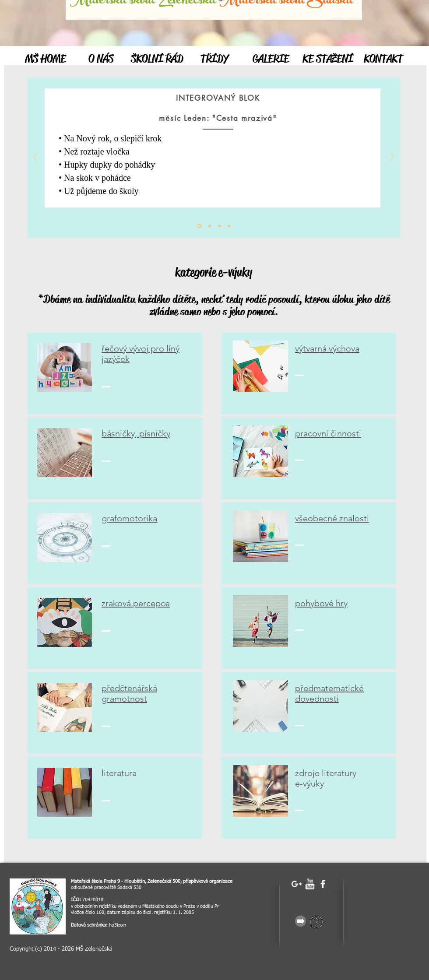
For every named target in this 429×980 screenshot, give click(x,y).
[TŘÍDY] (214, 59)
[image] (38, 906)
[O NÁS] (101, 59)
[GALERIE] (271, 59)
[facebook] (323, 884)
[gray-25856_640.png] (301, 921)
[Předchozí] (35, 158)
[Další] (392, 158)
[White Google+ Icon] (297, 884)
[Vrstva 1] (210, 226)
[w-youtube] (310, 884)
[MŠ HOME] (45, 59)
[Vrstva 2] (219, 226)
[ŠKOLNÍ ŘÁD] (157, 59)
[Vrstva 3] (229, 226)
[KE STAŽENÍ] (328, 59)
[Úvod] (199, 226)
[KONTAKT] (383, 59)
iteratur (118, 773)
